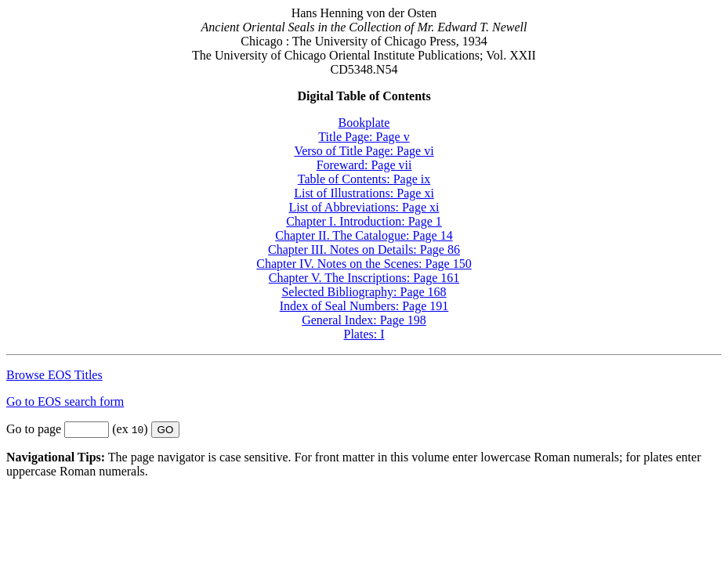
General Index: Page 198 (364, 320)
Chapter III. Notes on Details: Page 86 (364, 249)
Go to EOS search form (65, 401)
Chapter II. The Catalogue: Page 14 (364, 235)
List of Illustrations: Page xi (364, 193)
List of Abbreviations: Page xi (364, 207)
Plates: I (364, 334)
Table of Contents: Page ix (364, 179)
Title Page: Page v (364, 137)
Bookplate (364, 123)
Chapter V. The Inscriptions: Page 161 (364, 278)
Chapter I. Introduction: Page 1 (364, 221)
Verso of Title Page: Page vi (364, 151)
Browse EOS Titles (54, 375)
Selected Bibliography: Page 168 (364, 292)
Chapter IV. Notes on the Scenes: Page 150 (364, 264)
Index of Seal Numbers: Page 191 (364, 306)
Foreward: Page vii (364, 165)
